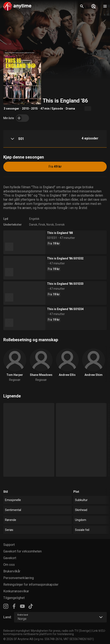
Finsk (42, 225)
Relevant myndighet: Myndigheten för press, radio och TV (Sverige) (47, 631)
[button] (55, 139)
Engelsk (34, 219)
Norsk (50, 225)
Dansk (33, 225)
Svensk (60, 225)
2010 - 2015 (30, 109)
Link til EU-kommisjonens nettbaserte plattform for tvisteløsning (55, 632)
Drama (70, 109)
